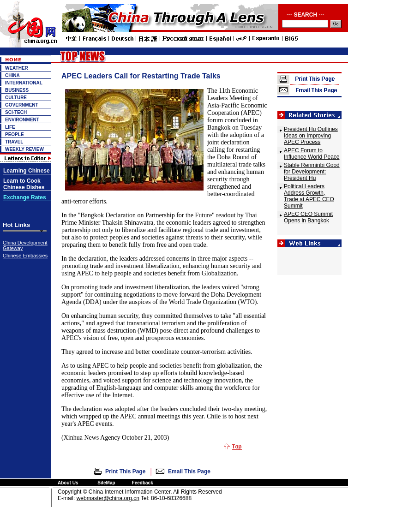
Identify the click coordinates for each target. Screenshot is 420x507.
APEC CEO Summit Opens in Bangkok (308, 217)
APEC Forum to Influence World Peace (312, 154)
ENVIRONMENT (22, 120)
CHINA (12, 75)
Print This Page (125, 471)
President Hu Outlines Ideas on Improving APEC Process (311, 136)
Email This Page (189, 471)
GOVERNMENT (22, 105)
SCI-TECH (16, 112)
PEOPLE (15, 134)
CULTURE (16, 98)
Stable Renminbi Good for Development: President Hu (312, 172)
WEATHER (17, 68)
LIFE (10, 127)
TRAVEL (14, 142)
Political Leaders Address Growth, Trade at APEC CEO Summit (309, 196)
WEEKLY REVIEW (24, 149)
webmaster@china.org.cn (108, 498)
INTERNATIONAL (24, 83)
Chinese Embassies (25, 256)
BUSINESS (17, 90)
